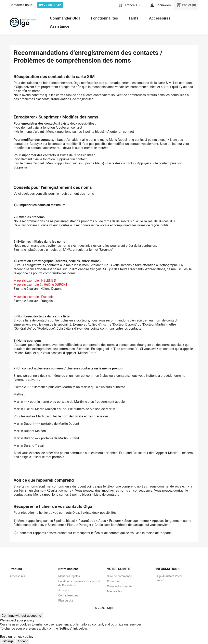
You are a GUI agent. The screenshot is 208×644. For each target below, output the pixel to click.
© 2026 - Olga (104, 608)
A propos (64, 590)
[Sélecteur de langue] (130, 5)
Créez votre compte (119, 586)
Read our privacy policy (17, 637)
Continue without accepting (21, 616)
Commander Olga (65, 18)
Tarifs (134, 18)
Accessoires (160, 18)
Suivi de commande (119, 576)
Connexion (114, 581)
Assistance (60, 26)
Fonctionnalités (105, 18)
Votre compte (119, 569)
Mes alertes (114, 591)
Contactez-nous (21, 5)
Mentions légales (69, 576)
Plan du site (66, 601)
